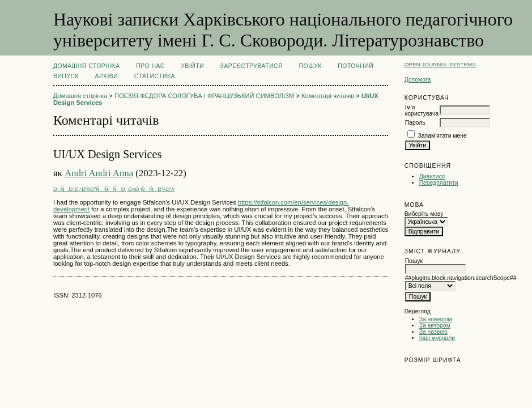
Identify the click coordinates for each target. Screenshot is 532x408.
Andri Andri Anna (99, 173)
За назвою (433, 332)
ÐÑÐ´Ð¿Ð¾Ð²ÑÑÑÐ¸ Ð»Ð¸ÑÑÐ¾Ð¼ (114, 189)
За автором (435, 326)
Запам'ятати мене (442, 136)
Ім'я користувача (422, 110)
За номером (436, 319)
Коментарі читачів (328, 96)
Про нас (150, 66)
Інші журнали (437, 338)
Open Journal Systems (440, 64)
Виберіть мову (424, 214)
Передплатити (439, 183)
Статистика (155, 76)
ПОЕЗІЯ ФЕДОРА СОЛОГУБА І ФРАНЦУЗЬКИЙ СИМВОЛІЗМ (204, 96)
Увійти (192, 66)
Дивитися (432, 177)
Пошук (310, 66)
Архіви (107, 76)
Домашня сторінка (87, 66)
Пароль (415, 123)
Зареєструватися (251, 66)
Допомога (418, 80)
